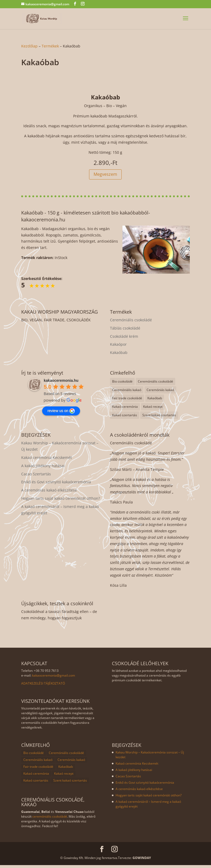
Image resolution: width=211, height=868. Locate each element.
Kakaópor (118, 347)
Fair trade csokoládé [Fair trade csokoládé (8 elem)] (127, 401)
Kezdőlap (29, 46)
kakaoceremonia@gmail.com (54, 678)
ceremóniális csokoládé (50, 819)
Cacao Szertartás (36, 477)
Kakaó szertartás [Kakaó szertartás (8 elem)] (125, 418)
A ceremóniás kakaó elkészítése (49, 493)
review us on (61, 414)
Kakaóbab (119, 355)
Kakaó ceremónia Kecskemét (47, 460)
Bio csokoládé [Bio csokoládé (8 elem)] (122, 384)
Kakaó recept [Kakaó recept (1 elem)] (153, 409)
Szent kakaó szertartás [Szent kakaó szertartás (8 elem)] (159, 418)
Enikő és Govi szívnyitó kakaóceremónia (56, 485)
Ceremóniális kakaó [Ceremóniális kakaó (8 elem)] (127, 393)
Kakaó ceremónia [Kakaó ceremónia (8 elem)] (125, 409)
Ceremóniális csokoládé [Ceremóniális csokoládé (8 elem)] (155, 384)
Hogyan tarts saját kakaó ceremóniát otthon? (61, 501)
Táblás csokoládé (125, 331)
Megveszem (105, 177)
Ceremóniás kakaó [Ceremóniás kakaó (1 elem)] (160, 393)
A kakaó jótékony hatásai (43, 469)
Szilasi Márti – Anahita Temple (137, 472)
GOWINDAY (142, 861)
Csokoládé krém (124, 339)
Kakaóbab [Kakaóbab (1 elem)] (155, 401)
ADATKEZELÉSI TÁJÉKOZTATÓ (43, 686)
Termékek (50, 46)
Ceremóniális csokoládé (131, 323)
